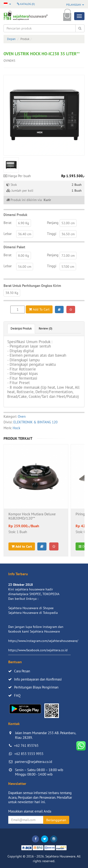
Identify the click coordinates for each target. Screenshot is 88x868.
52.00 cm (68, 223)
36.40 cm (25, 234)
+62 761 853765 (26, 745)
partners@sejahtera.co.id (33, 762)
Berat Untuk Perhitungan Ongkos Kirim (32, 286)
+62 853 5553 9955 (29, 754)
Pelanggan (75, 5)
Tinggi (52, 234)
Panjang (53, 223)
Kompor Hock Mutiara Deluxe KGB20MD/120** (32, 516)
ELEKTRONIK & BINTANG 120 (35, 422)
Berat (8, 223)
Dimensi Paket (14, 247)
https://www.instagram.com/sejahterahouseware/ (43, 641)
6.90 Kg (24, 223)
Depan (11, 39)
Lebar (8, 234)
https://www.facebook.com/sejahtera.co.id (38, 650)
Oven (22, 416)
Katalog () (26, 4)
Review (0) (46, 328)
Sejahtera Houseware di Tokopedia (33, 613)
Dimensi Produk (15, 215)
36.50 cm (68, 234)
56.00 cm (25, 267)
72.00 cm (68, 256)
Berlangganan (56, 820)
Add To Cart (39, 309)
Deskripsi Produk (21, 328)
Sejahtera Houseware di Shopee (31, 608)
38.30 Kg (12, 293)
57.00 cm (68, 267)
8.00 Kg (24, 256)
